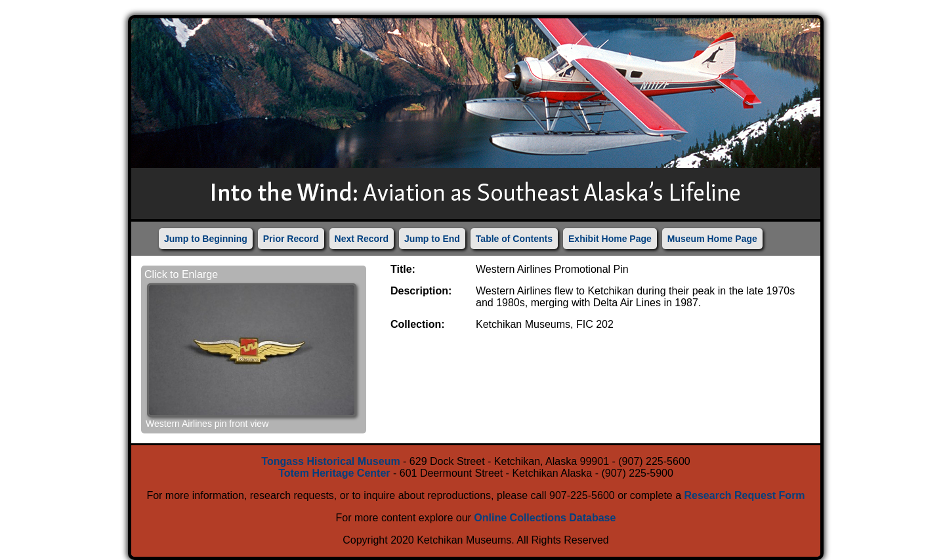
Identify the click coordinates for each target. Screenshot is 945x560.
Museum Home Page (712, 239)
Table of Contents (514, 239)
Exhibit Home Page (610, 239)
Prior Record (291, 239)
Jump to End (432, 239)
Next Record (362, 239)
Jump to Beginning (206, 239)
